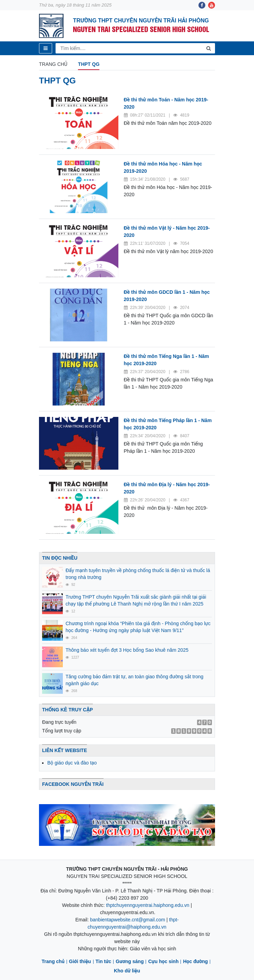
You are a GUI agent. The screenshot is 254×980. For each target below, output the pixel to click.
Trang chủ (53, 64)
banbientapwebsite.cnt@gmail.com (128, 920)
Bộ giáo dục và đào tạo (72, 763)
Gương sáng (130, 961)
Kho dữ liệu (127, 971)
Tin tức (104, 961)
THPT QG (89, 64)
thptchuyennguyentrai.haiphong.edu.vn (148, 905)
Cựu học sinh (163, 961)
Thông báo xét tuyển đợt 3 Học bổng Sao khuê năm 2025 (127, 650)
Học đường (195, 961)
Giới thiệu (80, 961)
